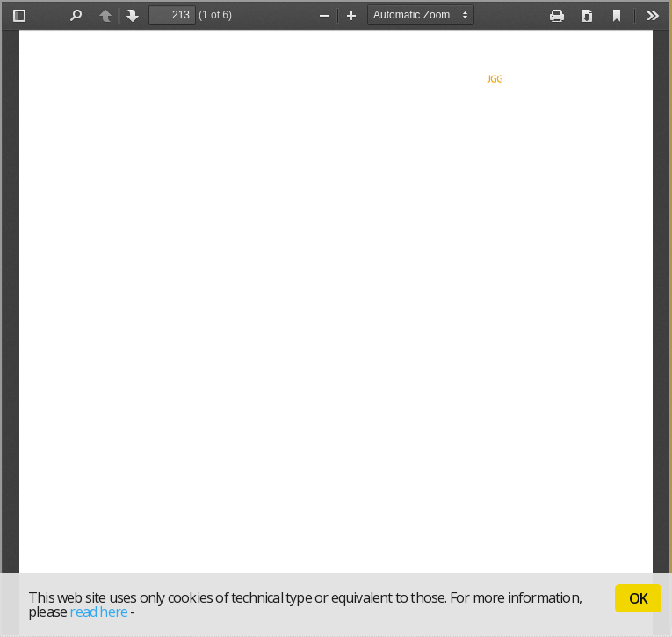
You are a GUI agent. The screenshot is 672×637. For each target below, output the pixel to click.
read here (98, 612)
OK (638, 598)
